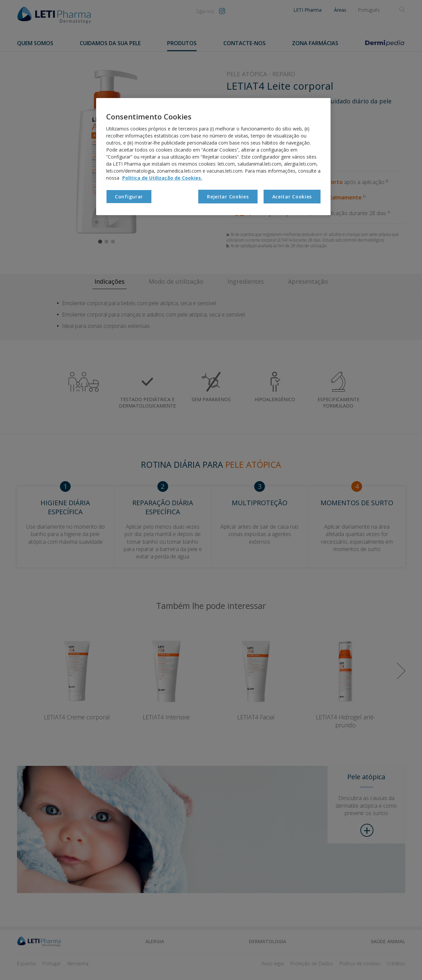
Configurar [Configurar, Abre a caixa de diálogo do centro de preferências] (129, 197)
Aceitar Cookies (292, 197)
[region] (213, 157)
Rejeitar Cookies (228, 197)
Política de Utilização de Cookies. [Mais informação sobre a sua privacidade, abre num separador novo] (162, 178)
